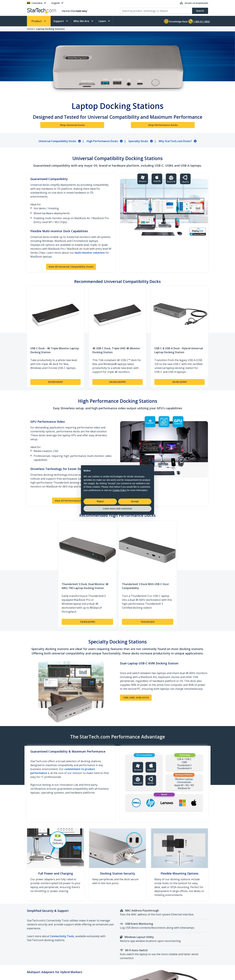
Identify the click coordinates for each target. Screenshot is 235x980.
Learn (103, 21)
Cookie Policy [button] (119, 490)
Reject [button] (100, 501)
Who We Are (82, 21)
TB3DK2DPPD (87, 622)
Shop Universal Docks (72, 125)
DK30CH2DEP (55, 382)
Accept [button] (135, 501)
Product (37, 21)
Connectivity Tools (62, 936)
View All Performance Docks (71, 501)
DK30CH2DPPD (118, 382)
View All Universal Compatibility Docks (71, 267)
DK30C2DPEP (180, 382)
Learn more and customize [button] (117, 509)
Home (30, 29)
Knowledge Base (176, 21)
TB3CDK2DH (148, 622)
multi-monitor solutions (90, 253)
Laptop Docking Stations (50, 29)
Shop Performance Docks (163, 125)
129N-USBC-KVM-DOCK (136, 698)
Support (59, 21)
